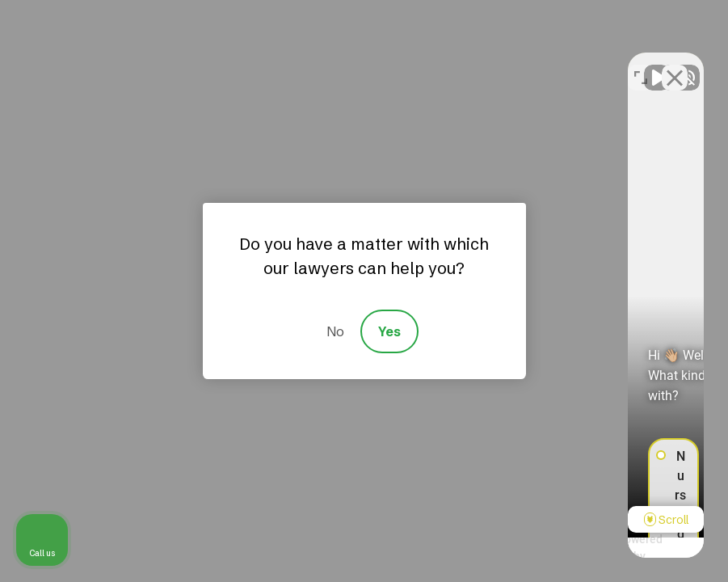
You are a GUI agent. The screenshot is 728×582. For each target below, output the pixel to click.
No (335, 331)
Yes (389, 331)
